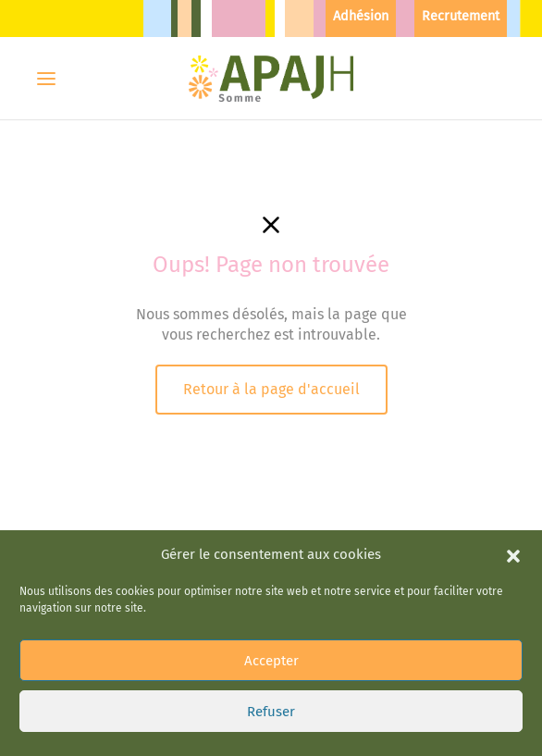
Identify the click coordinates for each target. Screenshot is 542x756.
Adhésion (361, 16)
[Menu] (46, 79)
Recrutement (461, 16)
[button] (513, 534)
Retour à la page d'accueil (271, 389)
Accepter (271, 639)
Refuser (271, 690)
